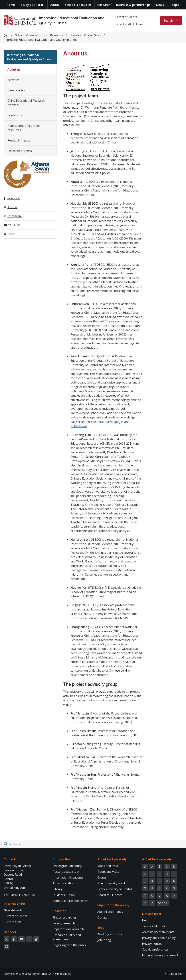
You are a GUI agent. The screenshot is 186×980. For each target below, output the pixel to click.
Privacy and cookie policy (159, 938)
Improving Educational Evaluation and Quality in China (41, 40)
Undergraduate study (67, 866)
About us (14, 69)
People (175, 5)
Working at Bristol (110, 934)
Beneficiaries (16, 90)
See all (163, 903)
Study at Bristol (32, 5)
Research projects (20, 151)
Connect (10, 932)
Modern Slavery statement (160, 955)
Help (145, 920)
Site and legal (151, 914)
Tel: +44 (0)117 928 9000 (20, 895)
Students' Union (64, 895)
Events (102, 877)
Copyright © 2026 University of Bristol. (26, 974)
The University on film (112, 883)
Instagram (15, 216)
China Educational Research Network (26, 103)
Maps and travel (108, 866)
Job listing (104, 940)
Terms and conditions (157, 926)
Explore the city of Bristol (115, 889)
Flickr (11, 234)
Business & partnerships (133, 5)
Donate (102, 917)
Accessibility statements (158, 932)
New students (13, 910)
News (160, 5)
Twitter (12, 207)
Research (104, 5)
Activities (13, 80)
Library (58, 889)
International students (68, 877)
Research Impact (19, 140)
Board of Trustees (110, 895)
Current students (125, 17)
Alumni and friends (110, 912)
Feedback (14, 844)
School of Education (29, 35)
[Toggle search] (171, 21)
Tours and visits (108, 872)
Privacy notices (152, 944)
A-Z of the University (157, 859)
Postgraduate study (66, 872)
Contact (9, 859)
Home (11, 5)
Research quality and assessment (67, 937)
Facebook (13, 198)
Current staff (122, 24)
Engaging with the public (70, 945)
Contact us (15, 115)
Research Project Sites (86, 35)
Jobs (101, 928)
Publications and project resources (24, 128)
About (55, 5)
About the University (112, 859)
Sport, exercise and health (70, 901)
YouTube (14, 225)
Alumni (140, 24)
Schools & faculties (78, 5)
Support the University (113, 905)
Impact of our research (68, 929)
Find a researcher (64, 917)
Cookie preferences (155, 949)
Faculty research (64, 923)
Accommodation (64, 883)
